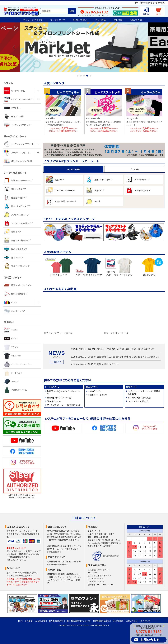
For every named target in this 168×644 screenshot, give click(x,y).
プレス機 (118, 20)
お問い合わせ (150, 640)
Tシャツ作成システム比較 (139, 398)
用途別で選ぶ (80, 20)
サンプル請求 (118, 621)
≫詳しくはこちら (54, 552)
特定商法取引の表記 (101, 621)
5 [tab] (90, 76)
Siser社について (54, 402)
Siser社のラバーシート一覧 (59, 398)
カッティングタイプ (33, 20)
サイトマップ (145, 621)
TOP (20, 621)
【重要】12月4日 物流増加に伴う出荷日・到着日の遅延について (122, 349)
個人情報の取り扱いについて (78, 621)
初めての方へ (138, 20)
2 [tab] (81, 76)
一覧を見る (57, 362)
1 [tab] (78, 76)
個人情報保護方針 (111, 556)
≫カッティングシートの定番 (58, 333)
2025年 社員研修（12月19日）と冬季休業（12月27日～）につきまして (124, 357)
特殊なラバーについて (97, 396)
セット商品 (101, 20)
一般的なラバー (95, 392)
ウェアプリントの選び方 (138, 402)
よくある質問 (41, 621)
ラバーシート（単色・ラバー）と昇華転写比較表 (144, 393)
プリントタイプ (58, 20)
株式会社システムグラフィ (99, 570)
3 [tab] (84, 76)
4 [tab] (87, 76)
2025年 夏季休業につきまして (104, 365)
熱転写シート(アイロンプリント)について (64, 393)
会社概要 (29, 621)
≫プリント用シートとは (116, 333)
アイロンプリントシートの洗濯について (64, 406)
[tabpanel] (84, 47)
